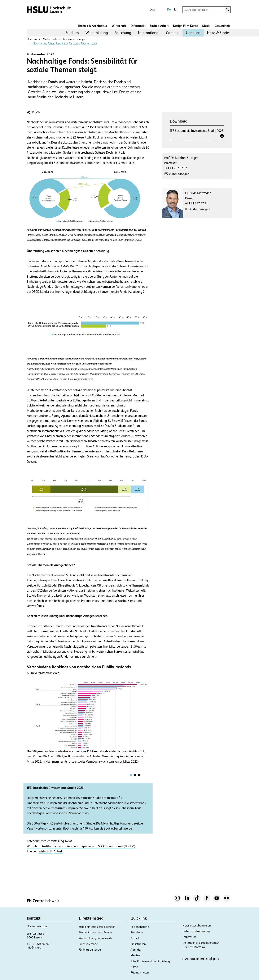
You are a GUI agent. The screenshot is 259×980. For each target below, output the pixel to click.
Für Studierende (88, 944)
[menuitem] (72, 33)
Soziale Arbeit (159, 26)
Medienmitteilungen (75, 39)
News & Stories (219, 33)
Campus (173, 33)
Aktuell (58, 851)
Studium (72, 33)
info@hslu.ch (35, 947)
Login (153, 9)
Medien (135, 955)
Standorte (137, 932)
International (149, 33)
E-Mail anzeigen (179, 174)
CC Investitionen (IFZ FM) (118, 846)
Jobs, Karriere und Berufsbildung (150, 961)
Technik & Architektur (93, 26)
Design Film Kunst (185, 26)
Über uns (193, 33)
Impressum (190, 937)
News (69, 841)
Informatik (138, 26)
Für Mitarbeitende (90, 950)
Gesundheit (222, 26)
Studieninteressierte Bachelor (97, 927)
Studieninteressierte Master (96, 932)
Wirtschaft (119, 26)
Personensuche (140, 927)
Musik (206, 26)
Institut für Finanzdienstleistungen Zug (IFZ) (71, 846)
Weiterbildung (97, 33)
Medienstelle (50, 39)
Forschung (123, 33)
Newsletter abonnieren (197, 925)
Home (134, 967)
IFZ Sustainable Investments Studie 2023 (197, 131)
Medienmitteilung (52, 841)
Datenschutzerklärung (196, 931)
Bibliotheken (138, 944)
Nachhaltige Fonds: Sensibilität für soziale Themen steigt (65, 44)
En (176, 9)
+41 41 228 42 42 (38, 944)
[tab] (131, 775)
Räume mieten (140, 972)
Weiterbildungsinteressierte (96, 938)
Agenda (136, 950)
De (169, 9)
